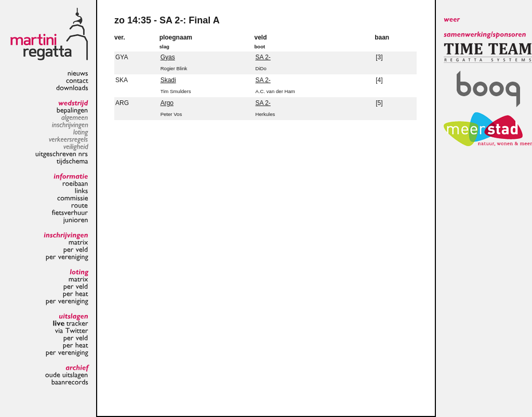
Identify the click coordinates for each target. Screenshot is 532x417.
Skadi (168, 80)
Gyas (168, 57)
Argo (167, 103)
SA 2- (263, 57)
